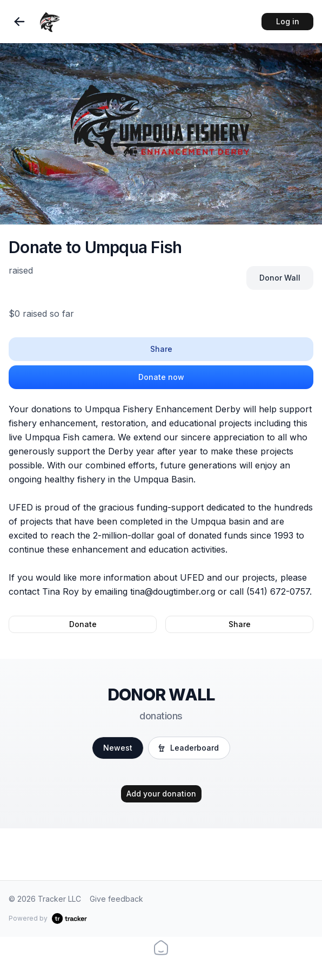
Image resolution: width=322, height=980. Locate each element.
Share (161, 349)
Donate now (161, 377)
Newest (118, 748)
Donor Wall (280, 278)
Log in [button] (288, 21)
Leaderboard (188, 748)
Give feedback (116, 899)
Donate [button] (83, 624)
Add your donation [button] (161, 794)
